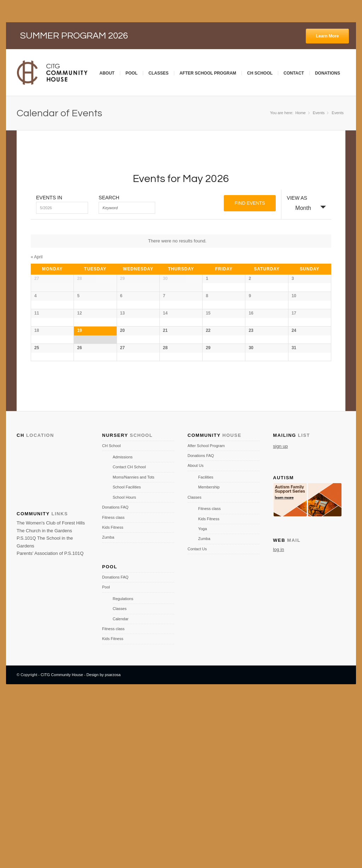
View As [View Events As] (297, 198)
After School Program (208, 73)
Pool (132, 73)
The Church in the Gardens (44, 700)
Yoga (203, 698)
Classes (159, 73)
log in (278, 719)
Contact (294, 73)
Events (338, 113)
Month (299, 208)
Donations (328, 73)
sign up (280, 615)
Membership (209, 657)
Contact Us (197, 719)
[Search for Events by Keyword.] (127, 208)
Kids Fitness (113, 697)
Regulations (123, 768)
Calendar (121, 788)
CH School (260, 73)
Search (109, 198)
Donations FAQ (115, 677)
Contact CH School (129, 637)
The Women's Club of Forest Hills (51, 693)
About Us (196, 635)
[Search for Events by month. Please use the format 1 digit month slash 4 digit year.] (62, 208)
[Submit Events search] (250, 203)
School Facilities (127, 657)
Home (300, 113)
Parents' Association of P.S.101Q (50, 723)
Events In (49, 198)
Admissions (123, 627)
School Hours (124, 667)
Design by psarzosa (104, 844)
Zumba (108, 707)
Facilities (206, 647)
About (107, 73)
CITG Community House (62, 844)
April (37, 257)
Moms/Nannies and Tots (134, 647)
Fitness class (113, 687)
